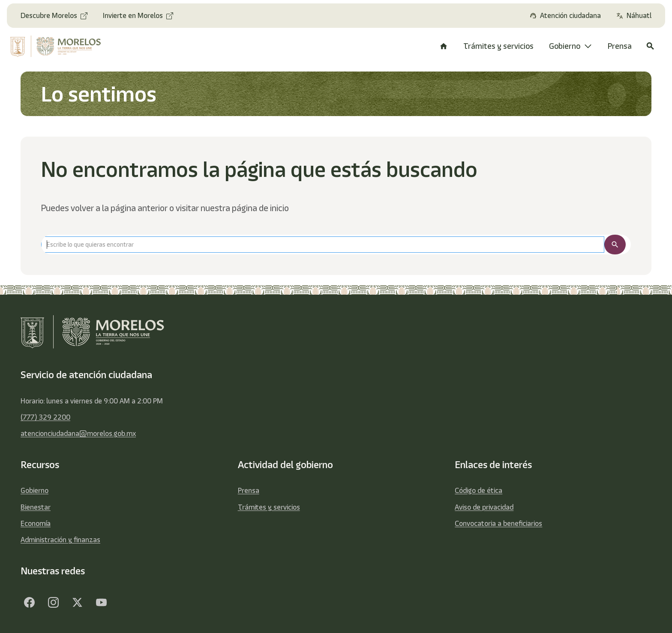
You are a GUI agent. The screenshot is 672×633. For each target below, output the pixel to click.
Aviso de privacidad (484, 507)
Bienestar (36, 507)
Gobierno (34, 490)
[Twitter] (77, 602)
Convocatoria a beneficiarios (498, 523)
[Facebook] (29, 602)
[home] (62, 46)
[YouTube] (101, 602)
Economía (36, 523)
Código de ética (478, 490)
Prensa (249, 490)
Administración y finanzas (60, 540)
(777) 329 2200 (45, 417)
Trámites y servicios (269, 507)
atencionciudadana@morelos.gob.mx (78, 433)
